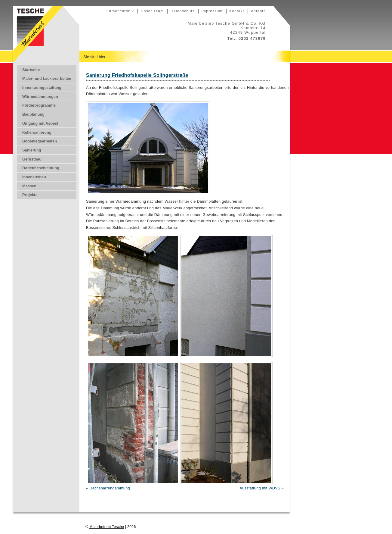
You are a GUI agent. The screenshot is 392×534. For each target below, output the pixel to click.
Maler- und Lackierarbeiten (47, 78)
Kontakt (237, 11)
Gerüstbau (32, 159)
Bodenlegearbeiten (40, 141)
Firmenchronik (120, 11)
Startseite (31, 70)
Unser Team (152, 11)
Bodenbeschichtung (41, 168)
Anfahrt (258, 11)
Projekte (30, 195)
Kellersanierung (37, 132)
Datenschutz (183, 11)
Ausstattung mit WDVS (260, 488)
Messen (29, 186)
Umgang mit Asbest (40, 123)
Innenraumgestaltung (42, 87)
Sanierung (32, 150)
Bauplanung (33, 114)
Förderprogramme (39, 105)
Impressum (212, 11)
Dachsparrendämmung (110, 488)
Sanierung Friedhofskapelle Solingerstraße (137, 75)
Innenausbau (34, 177)
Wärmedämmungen (40, 97)
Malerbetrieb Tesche (107, 527)
